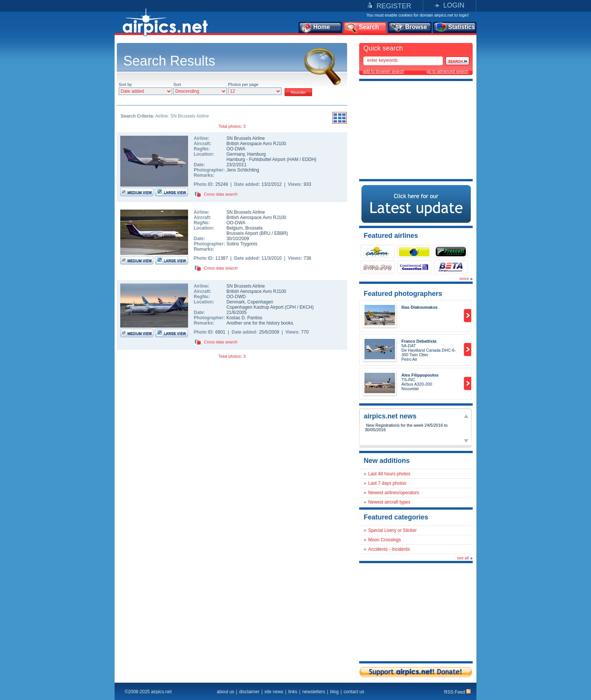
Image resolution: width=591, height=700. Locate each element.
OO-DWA (236, 149)
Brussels (254, 228)
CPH (291, 307)
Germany (236, 154)
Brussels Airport (242, 233)
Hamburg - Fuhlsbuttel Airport (257, 159)
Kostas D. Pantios (244, 318)
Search (362, 28)
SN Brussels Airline (246, 138)
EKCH (306, 307)
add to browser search (384, 71)
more (464, 279)
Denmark (236, 302)
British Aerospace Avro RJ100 (256, 144)
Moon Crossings (385, 540)
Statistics (455, 28)
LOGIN (454, 5)
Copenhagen (260, 302)
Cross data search (221, 194)
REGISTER (394, 6)
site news (274, 692)
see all (463, 558)
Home (315, 28)
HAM (293, 159)
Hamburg (256, 154)
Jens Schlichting (243, 170)
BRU (266, 233)
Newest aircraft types (389, 502)
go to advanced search (448, 71)
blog (335, 692)
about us (225, 692)
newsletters (314, 692)
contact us (354, 692)
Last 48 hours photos (389, 474)
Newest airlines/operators (394, 493)
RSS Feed (457, 692)
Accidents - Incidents (389, 549)
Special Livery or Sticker (393, 530)
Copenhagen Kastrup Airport (255, 307)
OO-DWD (236, 297)
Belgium (235, 228)
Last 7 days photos (387, 483)
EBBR (280, 233)
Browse (409, 28)
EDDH (308, 159)
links (293, 692)
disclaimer (249, 692)
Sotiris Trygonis (242, 244)
